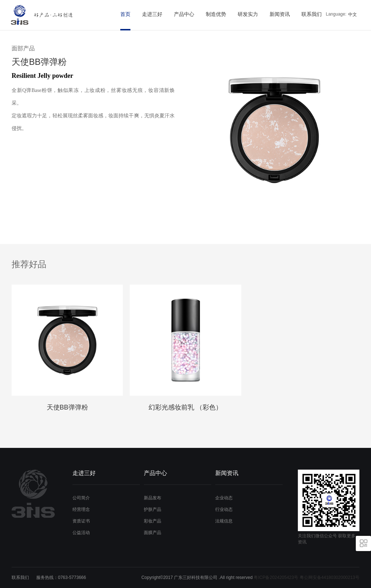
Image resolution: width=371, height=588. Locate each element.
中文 (353, 14)
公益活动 (81, 533)
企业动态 (224, 498)
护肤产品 (153, 509)
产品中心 (184, 14)
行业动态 (224, 509)
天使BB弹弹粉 (67, 407)
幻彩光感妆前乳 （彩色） (185, 407)
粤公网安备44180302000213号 (330, 577)
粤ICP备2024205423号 (276, 577)
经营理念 (81, 509)
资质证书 (81, 521)
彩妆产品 (153, 521)
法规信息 (224, 521)
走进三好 (152, 14)
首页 (125, 14)
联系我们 (312, 14)
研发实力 (248, 14)
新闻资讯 (280, 14)
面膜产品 (153, 533)
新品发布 (153, 498)
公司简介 (81, 498)
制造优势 (216, 14)
